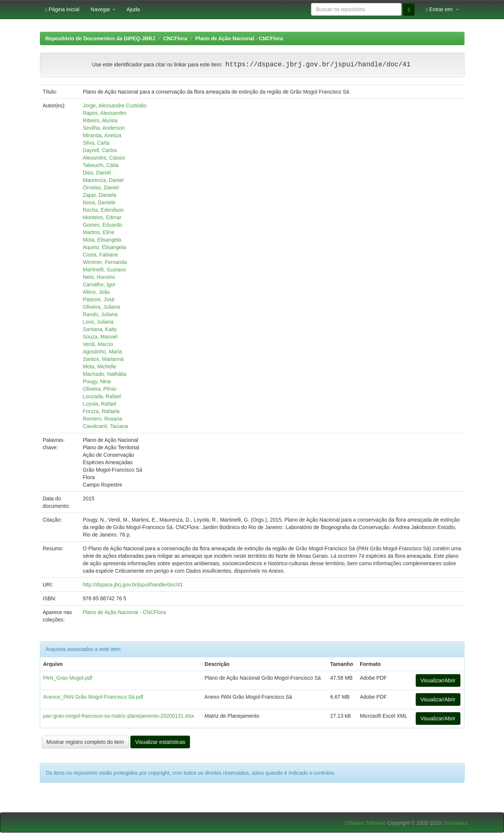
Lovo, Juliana (98, 322)
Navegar (103, 9)
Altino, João (96, 292)
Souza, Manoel (100, 337)
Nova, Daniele (99, 202)
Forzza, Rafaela (101, 411)
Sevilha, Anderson (104, 128)
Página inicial (63, 10)
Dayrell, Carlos (100, 150)
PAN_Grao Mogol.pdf (68, 678)
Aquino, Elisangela (104, 247)
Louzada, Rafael (102, 396)
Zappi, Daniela (99, 195)
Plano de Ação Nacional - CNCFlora (239, 38)
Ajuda (133, 9)
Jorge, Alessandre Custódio (115, 106)
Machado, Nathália (104, 374)
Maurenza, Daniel (103, 180)
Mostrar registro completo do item (85, 742)
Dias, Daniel (97, 173)
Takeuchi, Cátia (101, 165)
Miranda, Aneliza (102, 135)
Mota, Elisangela (102, 240)
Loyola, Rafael (99, 404)
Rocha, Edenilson (103, 210)
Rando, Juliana (100, 314)
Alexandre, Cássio (104, 158)
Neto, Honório (99, 277)
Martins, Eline (99, 232)
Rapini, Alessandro (104, 113)
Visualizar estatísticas (160, 742)
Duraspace (456, 823)
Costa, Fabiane (100, 255)
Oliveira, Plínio (99, 389)
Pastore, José (99, 299)
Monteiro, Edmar (102, 217)
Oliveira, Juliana (101, 307)
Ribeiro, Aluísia (100, 120)
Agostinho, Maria (102, 352)
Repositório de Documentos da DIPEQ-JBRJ (100, 38)
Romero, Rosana (102, 419)
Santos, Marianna (103, 359)
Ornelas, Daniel (101, 188)
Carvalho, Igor (99, 284)
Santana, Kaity (100, 329)
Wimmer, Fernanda (105, 262)
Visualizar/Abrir (438, 680)
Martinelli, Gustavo (104, 270)
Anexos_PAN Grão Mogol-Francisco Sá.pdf (93, 697)
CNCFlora (175, 38)
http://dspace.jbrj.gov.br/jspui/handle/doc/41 (133, 585)
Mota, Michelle (99, 366)
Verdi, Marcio (98, 344)
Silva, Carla (96, 143)
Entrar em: (442, 10)
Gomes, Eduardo (102, 225)
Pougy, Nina (97, 381)
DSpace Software (366, 823)
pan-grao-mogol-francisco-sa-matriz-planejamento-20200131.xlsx (119, 716)
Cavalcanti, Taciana (105, 426)
